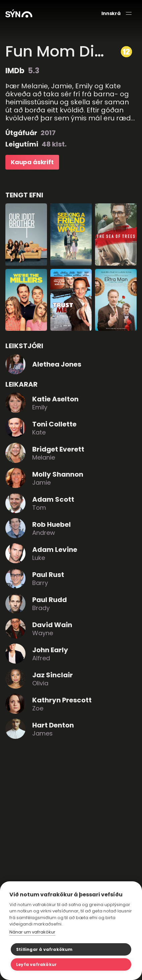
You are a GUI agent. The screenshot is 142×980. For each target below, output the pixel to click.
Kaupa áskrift (32, 162)
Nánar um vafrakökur (32, 932)
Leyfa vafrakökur (36, 964)
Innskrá (111, 14)
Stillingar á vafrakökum (44, 949)
